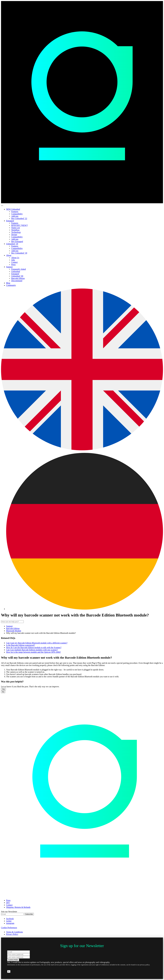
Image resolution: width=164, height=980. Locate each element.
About (9, 255)
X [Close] (9, 971)
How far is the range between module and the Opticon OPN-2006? (34, 652)
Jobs (13, 260)
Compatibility (17, 214)
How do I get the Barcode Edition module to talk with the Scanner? (34, 648)
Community (11, 285)
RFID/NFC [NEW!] (19, 225)
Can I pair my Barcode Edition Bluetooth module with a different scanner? (37, 643)
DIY (8, 903)
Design (14, 235)
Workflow (15, 230)
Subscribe (29, 914)
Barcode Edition (18, 278)
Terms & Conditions (14, 932)
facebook (10, 919)
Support (9, 267)
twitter (9, 921)
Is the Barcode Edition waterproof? (21, 645)
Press (13, 265)
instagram (10, 923)
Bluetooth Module (14, 631)
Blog (8, 283)
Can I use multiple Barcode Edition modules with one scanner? (32, 650)
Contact (14, 262)
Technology (16, 232)
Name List (16, 228)
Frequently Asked (19, 269)
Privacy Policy (12, 934)
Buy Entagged (17, 241)
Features (15, 212)
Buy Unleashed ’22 (19, 218)
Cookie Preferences (9, 928)
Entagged (10, 221)
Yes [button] (3, 689)
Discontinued (17, 281)
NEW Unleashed (13, 209)
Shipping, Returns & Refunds (18, 907)
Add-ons (15, 216)
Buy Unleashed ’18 (19, 253)
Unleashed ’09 (17, 276)
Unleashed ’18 (12, 244)
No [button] (3, 692)
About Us (15, 258)
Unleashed (16, 271)
